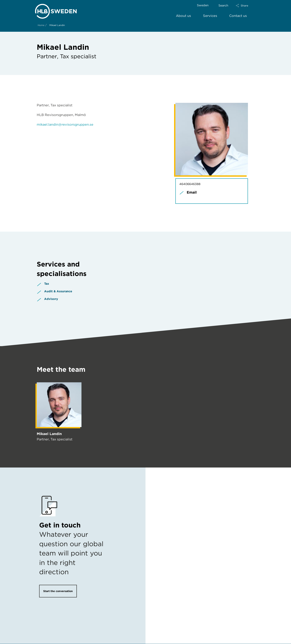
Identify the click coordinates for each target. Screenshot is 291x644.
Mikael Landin (49, 434)
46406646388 (190, 184)
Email (192, 192)
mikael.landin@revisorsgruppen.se (65, 124)
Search (223, 5)
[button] (245, 6)
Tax (47, 284)
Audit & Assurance (58, 291)
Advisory (51, 299)
